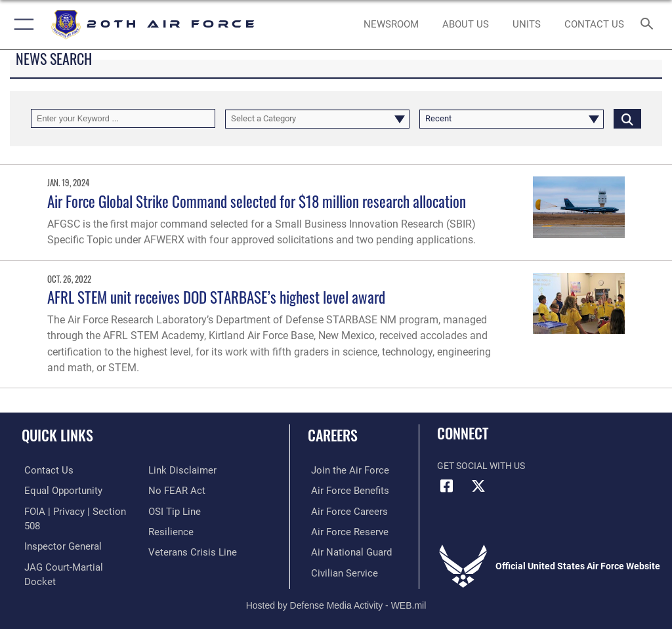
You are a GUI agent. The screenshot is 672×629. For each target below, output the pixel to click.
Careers (333, 435)
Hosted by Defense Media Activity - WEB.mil (336, 600)
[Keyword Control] (123, 118)
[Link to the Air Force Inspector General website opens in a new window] (58, 530)
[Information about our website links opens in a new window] (179, 470)
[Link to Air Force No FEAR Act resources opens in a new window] (174, 490)
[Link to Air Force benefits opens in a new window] (344, 490)
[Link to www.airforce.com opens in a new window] (343, 470)
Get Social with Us (481, 466)
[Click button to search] (627, 118)
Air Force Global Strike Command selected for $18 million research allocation (257, 201)
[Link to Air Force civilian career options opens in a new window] (338, 571)
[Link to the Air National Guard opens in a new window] (346, 551)
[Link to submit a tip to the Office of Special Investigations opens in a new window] (172, 511)
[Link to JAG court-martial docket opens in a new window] (74, 551)
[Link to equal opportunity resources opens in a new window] (59, 490)
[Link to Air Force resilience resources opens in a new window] (168, 530)
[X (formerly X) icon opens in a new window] (478, 486)
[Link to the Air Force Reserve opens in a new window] (343, 530)
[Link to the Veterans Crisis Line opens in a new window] (188, 551)
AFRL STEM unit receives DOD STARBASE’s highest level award (216, 297)
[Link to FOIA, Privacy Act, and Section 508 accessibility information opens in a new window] (77, 511)
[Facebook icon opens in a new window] (447, 486)
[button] (21, 25)
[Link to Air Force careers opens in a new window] (343, 511)
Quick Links (57, 435)
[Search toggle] (649, 25)
